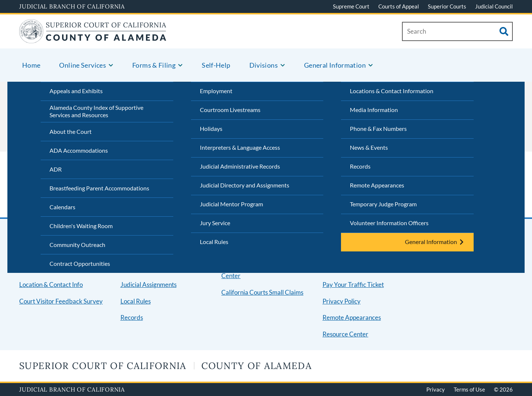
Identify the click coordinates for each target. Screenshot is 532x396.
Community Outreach (77, 245)
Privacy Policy (342, 301)
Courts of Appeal (399, 6)
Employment (216, 91)
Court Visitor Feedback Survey (61, 301)
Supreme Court (351, 6)
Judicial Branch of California (72, 6)
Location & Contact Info (51, 285)
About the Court (71, 131)
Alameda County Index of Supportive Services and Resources (96, 111)
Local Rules (214, 242)
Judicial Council (494, 6)
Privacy (436, 389)
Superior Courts (447, 6)
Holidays (211, 128)
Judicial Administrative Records (240, 166)
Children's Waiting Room (81, 226)
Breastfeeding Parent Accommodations (99, 188)
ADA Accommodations (79, 150)
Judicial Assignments (149, 285)
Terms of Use (469, 389)
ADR (56, 169)
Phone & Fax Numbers (378, 128)
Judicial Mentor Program (231, 204)
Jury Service (215, 223)
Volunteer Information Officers (389, 223)
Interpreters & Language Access (240, 147)
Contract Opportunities (80, 263)
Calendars (62, 207)
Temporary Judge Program (383, 204)
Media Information (374, 110)
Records (360, 166)
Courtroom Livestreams (230, 110)
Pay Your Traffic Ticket (353, 285)
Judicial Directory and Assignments (245, 185)
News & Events (369, 147)
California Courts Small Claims (262, 292)
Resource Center (345, 334)
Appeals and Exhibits (76, 91)
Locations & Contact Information (392, 91)
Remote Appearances (377, 185)
